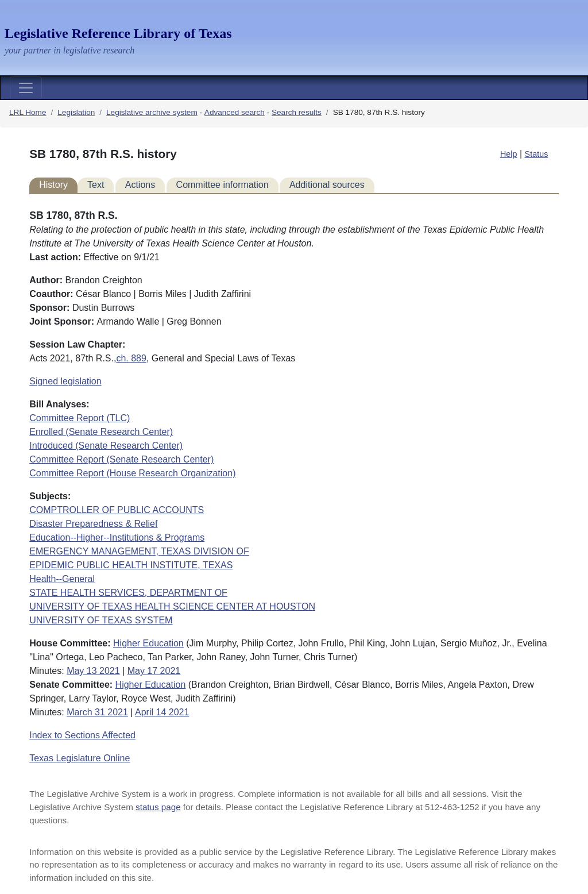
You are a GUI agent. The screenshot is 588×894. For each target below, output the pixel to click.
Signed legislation (65, 381)
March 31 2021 (97, 712)
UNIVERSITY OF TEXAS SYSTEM (101, 620)
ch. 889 (131, 358)
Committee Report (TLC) (80, 418)
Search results (297, 112)
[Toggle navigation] (26, 88)
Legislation (76, 112)
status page (158, 807)
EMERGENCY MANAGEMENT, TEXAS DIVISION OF (139, 551)
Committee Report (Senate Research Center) (121, 459)
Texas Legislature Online (80, 758)
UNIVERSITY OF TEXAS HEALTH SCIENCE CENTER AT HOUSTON (172, 606)
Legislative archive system (152, 112)
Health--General (62, 579)
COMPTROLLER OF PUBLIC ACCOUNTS (117, 510)
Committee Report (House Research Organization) (132, 473)
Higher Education (148, 643)
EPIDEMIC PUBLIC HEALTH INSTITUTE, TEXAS (131, 565)
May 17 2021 (154, 671)
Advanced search (235, 112)
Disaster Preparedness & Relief (93, 524)
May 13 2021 (93, 671)
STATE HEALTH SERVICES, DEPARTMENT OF (128, 593)
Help (509, 154)
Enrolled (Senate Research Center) (101, 432)
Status (537, 154)
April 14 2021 (162, 712)
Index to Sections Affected (82, 735)
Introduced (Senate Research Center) (106, 446)
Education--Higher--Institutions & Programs (117, 537)
